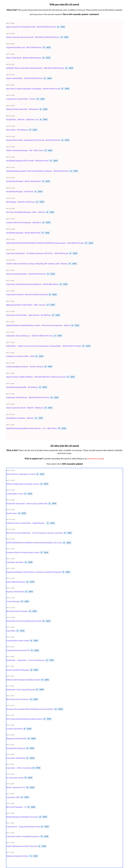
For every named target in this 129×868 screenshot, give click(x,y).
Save (63, 27)
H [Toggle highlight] (58, 27)
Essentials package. (96, 459)
